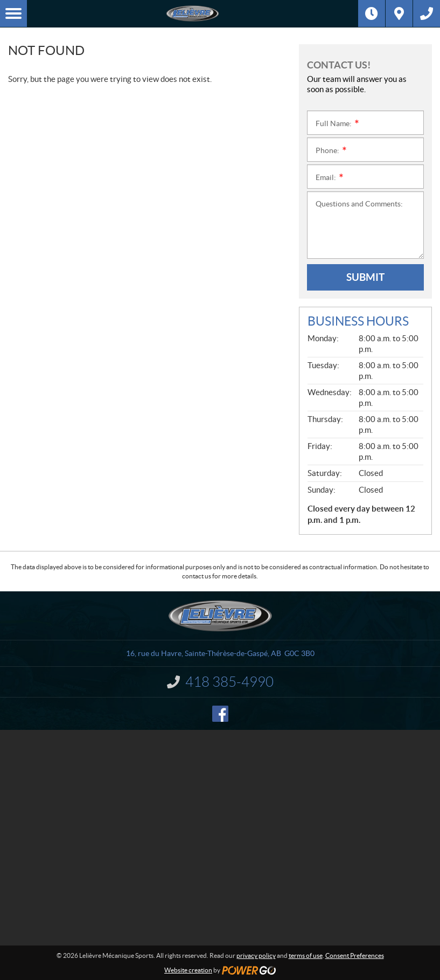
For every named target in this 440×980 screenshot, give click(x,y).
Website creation (188, 970)
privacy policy (256, 955)
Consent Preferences (355, 955)
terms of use (306, 955)
